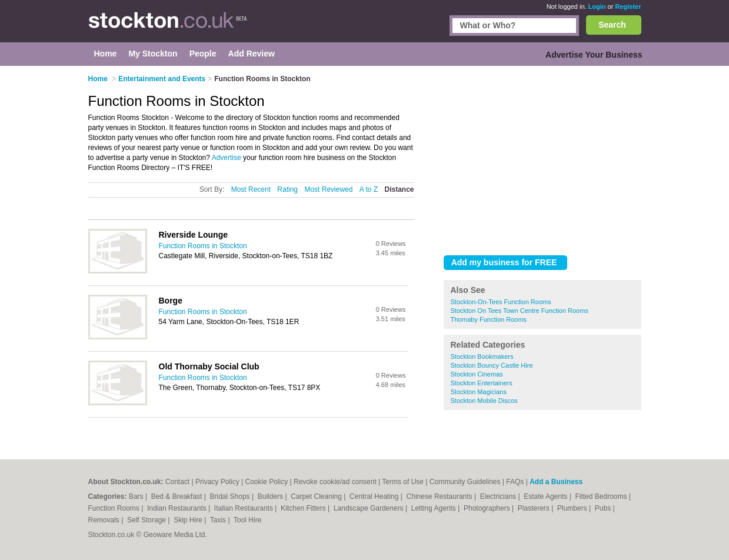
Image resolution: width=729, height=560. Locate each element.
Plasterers (535, 508)
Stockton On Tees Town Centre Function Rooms (520, 311)
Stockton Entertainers (482, 383)
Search (612, 25)
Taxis (219, 520)
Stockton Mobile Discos (484, 401)
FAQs (515, 482)
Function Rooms (115, 508)
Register (628, 6)
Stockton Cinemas (477, 374)
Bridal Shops (231, 496)
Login (597, 6)
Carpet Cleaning (317, 496)
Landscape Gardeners (370, 508)
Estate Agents (546, 496)
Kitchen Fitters (304, 508)
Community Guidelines (465, 482)
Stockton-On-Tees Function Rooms (501, 302)
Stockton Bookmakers (482, 356)
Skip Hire (189, 520)
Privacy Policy (217, 482)
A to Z (369, 189)
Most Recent (251, 189)
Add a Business (556, 482)
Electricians (499, 496)
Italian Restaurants (244, 508)
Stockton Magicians (479, 392)
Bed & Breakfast (178, 496)
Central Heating (375, 496)
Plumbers (573, 508)
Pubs (604, 508)
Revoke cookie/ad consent (335, 482)
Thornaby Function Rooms (489, 319)
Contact (177, 482)
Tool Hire (247, 520)
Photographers (488, 508)
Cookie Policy (266, 482)
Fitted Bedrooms (602, 496)
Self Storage (147, 520)
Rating (287, 189)
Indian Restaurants (178, 508)
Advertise (227, 158)
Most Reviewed (328, 189)
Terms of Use (403, 482)
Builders (272, 496)
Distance (399, 189)
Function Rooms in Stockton (203, 246)
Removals (105, 520)
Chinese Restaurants (440, 496)
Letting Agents (435, 508)
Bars (137, 496)
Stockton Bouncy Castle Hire (492, 365)
